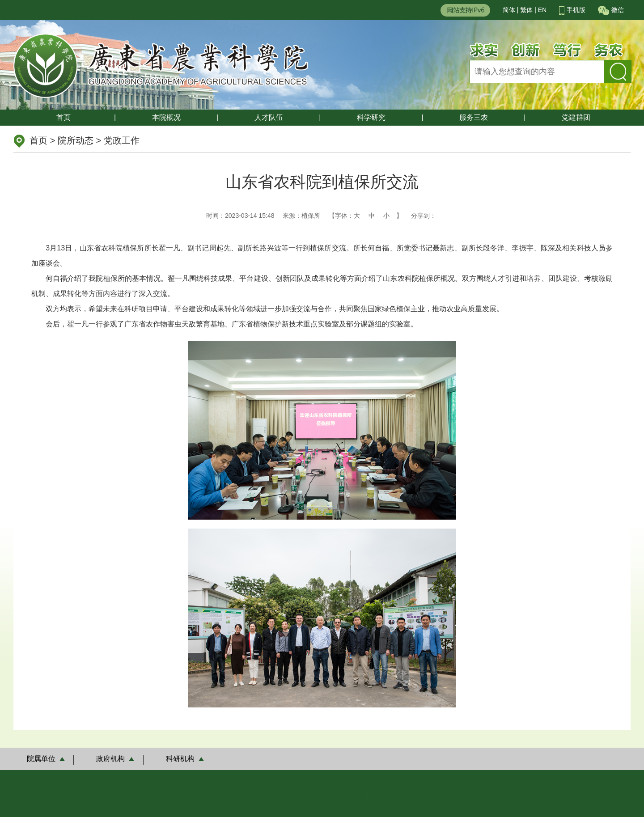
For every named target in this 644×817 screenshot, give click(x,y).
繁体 (526, 10)
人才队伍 (269, 117)
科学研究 (371, 117)
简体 (509, 10)
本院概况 (166, 117)
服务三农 (474, 117)
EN (542, 10)
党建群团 (576, 117)
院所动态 (76, 140)
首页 (64, 117)
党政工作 (122, 140)
